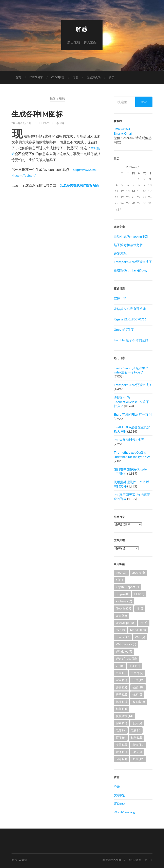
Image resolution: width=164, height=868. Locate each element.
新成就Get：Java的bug (130, 270)
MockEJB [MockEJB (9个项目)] (138, 630)
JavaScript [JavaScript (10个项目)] (125, 623)
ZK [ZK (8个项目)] (120, 666)
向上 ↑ (149, 860)
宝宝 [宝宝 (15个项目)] (121, 680)
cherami (44, 123)
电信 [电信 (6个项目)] (121, 730)
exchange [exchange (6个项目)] (124, 602)
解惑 (82, 29)
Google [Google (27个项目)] (123, 609)
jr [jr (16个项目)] (144, 623)
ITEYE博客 (36, 78)
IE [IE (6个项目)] (140, 609)
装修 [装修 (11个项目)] (138, 745)
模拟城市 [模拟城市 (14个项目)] (124, 716)
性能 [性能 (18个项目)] (138, 688)
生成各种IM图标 (41, 114)
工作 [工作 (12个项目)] (138, 680)
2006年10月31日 (22, 123)
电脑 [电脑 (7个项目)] (136, 730)
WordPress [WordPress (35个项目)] (126, 659)
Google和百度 (124, 330)
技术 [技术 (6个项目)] (137, 695)
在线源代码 (94, 78)
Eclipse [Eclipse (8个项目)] (122, 594)
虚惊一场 (120, 298)
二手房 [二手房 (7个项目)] (137, 673)
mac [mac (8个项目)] (120, 630)
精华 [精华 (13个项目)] (136, 738)
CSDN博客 (58, 78)
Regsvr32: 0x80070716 (130, 319)
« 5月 (119, 210)
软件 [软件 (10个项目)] (121, 752)
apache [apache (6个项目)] (138, 573)
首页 (18, 78)
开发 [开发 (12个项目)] (121, 688)
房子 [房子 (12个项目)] (121, 695)
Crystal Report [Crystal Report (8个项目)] (127, 587)
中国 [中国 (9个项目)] (121, 673)
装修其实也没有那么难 (130, 309)
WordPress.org (124, 812)
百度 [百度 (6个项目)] (121, 738)
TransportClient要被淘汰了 (133, 262)
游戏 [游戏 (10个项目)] (121, 723)
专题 (76, 78)
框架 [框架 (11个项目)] (121, 709)
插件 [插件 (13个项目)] (121, 702)
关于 (112, 78)
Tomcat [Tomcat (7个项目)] (123, 637)
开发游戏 (120, 253)
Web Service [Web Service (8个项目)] (126, 644)
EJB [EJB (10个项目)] (139, 594)
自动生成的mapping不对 (131, 237)
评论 (120, 804)
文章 (120, 795)
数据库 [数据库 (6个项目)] (139, 702)
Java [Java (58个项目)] (121, 616)
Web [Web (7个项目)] (140, 637)
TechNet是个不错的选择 (131, 340)
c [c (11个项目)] (119, 580)
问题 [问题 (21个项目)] (121, 759)
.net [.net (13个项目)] (121, 573)
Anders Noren (125, 860)
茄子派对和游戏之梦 (128, 245)
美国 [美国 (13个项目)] (121, 745)
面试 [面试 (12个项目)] (138, 759)
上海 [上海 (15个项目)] (135, 666)
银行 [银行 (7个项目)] (137, 752)
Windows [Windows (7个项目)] (124, 652)
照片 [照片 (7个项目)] (137, 723)
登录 (117, 787)
